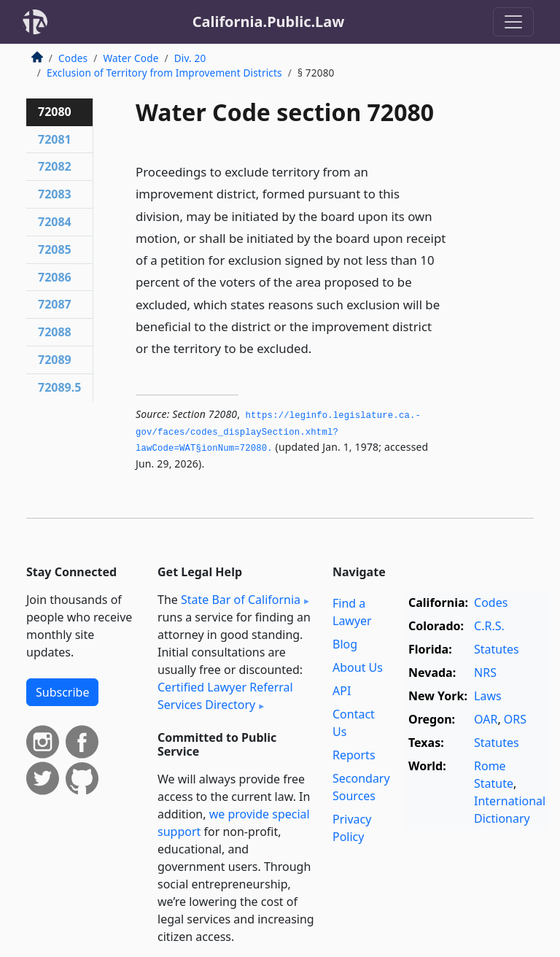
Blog (345, 644)
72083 (55, 194)
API (342, 691)
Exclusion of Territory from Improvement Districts (164, 73)
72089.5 (59, 387)
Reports (354, 755)
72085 (55, 249)
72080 (55, 112)
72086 (55, 277)
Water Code (131, 58)
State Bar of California (241, 600)
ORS (515, 719)
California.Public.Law (269, 22)
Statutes (497, 649)
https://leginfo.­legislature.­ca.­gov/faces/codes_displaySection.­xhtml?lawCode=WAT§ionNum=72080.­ (278, 432)
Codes (73, 58)
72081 (55, 139)
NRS (485, 673)
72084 (55, 222)
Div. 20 (190, 58)
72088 (55, 332)
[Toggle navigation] (513, 22)
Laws (488, 696)
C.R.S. (489, 626)
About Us (358, 667)
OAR (486, 719)
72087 (55, 304)
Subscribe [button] (62, 692)
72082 (55, 166)
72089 (55, 360)
